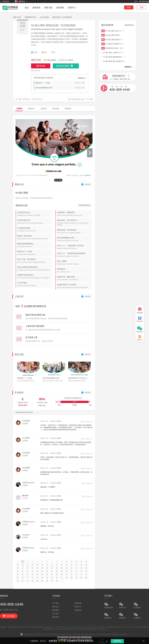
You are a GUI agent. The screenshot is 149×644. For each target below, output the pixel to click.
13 (81, 562)
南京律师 (101, 627)
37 (52, 568)
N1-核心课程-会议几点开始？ (115, 31)
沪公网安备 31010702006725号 (32, 634)
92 (28, 581)
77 (28, 578)
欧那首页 (5, 1)
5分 (46, 52)
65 (42, 574)
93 (32, 581)
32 (28, 568)
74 (86, 574)
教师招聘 (56, 610)
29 (86, 565)
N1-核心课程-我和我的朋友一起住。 (115, 57)
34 (37, 568)
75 (18, 578)
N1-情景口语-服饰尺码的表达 (115, 44)
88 (81, 578)
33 (32, 568)
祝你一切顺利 (74, 263)
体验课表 (78, 603)
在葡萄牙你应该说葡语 (35, 276)
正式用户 (25, 424)
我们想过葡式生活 (35, 222)
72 (76, 574)
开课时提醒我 (51, 60)
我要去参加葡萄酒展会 (35, 245)
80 (42, 578)
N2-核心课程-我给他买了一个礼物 (115, 39)
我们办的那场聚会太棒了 (44, 88)
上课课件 (19, 109)
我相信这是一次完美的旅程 (62, 17)
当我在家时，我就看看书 (74, 214)
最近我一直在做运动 (35, 237)
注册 (141, 7)
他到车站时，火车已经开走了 (74, 223)
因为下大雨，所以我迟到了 (35, 261)
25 (67, 565)
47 (28, 571)
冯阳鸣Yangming (28, 483)
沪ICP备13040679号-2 (53, 634)
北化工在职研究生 (136, 627)
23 (57, 565)
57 (76, 571)
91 (23, 581)
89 (86, 578)
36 (47, 568)
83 (57, 578)
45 (18, 571)
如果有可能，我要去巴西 (74, 278)
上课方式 (43, 109)
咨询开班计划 (129, 25)
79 (37, 578)
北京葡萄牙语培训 (74, 627)
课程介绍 (31, 109)
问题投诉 (78, 610)
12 (76, 562)
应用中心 (72, 8)
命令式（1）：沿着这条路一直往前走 (74, 247)
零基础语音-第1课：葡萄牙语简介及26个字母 (115, 48)
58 (81, 571)
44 (86, 568)
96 (47, 581)
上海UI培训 (109, 627)
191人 (36, 52)
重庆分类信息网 (49, 629)
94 (37, 581)
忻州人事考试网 (81, 629)
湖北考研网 (85, 627)
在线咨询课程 (63, 66)
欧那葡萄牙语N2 (30, 17)
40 (67, 568)
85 (67, 578)
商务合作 (56, 607)
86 (71, 578)
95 (42, 581)
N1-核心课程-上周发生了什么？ (115, 52)
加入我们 (56, 614)
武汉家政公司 (102, 629)
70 (67, 574)
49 (37, 571)
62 (28, 574)
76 (23, 578)
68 (57, 574)
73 (81, 574)
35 (42, 568)
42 (76, 568)
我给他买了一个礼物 (43, 83)
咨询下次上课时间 (67, 60)
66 (47, 574)
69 (62, 574)
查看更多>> (82, 78)
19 (37, 565)
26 (71, 565)
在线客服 (140, 310)
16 (23, 565)
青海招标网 (93, 627)
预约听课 (41, 66)
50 (42, 571)
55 (67, 571)
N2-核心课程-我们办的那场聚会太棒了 (115, 61)
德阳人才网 (71, 629)
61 (23, 574)
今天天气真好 (35, 284)
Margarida (26, 535)
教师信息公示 (125, 634)
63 (32, 574)
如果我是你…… (74, 270)
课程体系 (37, 8)
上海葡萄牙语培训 (60, 627)
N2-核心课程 (44, 17)
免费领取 (117, 641)
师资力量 (48, 8)
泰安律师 (146, 627)
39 (62, 568)
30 (18, 568)
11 (71, 562)
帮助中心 (78, 607)
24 (62, 565)
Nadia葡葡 (26, 421)
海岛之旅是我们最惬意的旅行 (35, 269)
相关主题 (56, 109)
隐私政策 (56, 617)
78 (32, 578)
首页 (27, 8)
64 (37, 574)
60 (18, 574)
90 (18, 581)
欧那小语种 (17, 17)
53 (57, 571)
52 (52, 571)
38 (57, 568)
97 (52, 581)
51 (47, 571)
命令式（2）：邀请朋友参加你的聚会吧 (74, 255)
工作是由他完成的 (35, 229)
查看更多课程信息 (85, 205)
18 (32, 565)
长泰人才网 (125, 627)
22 (52, 565)
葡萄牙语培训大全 (24, 627)
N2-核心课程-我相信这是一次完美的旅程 (53, 25)
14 (86, 562)
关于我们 (56, 603)
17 (28, 565)
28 (81, 565)
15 (18, 565)
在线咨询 (88, 184)
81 (47, 578)
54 (62, 571)
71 (71, 574)
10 (67, 562)
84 (62, 578)
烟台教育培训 (92, 629)
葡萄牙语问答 (12, 627)
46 (23, 571)
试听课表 (60, 8)
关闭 (143, 641)
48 (32, 571)
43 (81, 568)
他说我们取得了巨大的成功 (74, 286)
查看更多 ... (129, 67)
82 (52, 578)
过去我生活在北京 (35, 214)
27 (76, 565)
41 (71, 568)
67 (52, 574)
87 (76, 578)
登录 (129, 7)
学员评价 (68, 109)
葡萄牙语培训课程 (37, 627)
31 (23, 568)
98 (57, 581)
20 (42, 565)
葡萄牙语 (20, 1)
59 (86, 571)
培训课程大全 (49, 627)
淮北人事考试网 (60, 629)
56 (71, 571)
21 (47, 565)
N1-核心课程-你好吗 (115, 35)
